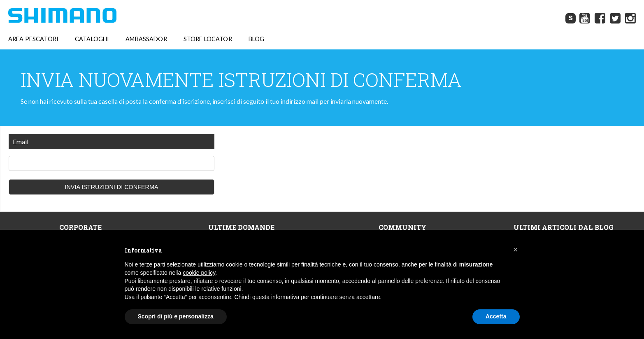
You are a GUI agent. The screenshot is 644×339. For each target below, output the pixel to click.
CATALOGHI (92, 39)
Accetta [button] (496, 316)
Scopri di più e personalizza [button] (176, 316)
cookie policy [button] (199, 273)
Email (21, 141)
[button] (516, 250)
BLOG (257, 39)
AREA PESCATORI (33, 39)
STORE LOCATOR (208, 39)
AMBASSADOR (146, 39)
